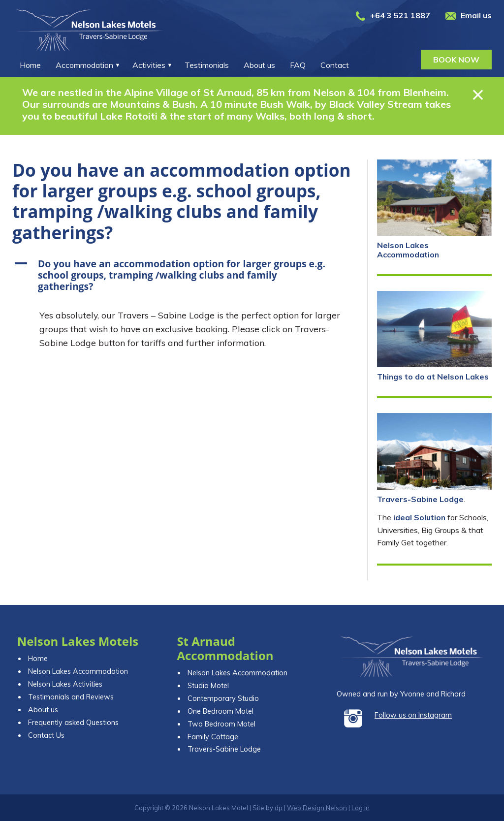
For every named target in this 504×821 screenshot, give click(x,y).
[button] (185, 275)
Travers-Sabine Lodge (420, 499)
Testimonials (207, 65)
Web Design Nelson (317, 808)
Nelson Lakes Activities (65, 684)
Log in (361, 808)
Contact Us (46, 735)
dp (279, 808)
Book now (456, 60)
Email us (476, 15)
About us (259, 65)
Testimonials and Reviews (71, 697)
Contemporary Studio (223, 698)
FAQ (298, 65)
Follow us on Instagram (413, 715)
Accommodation (84, 65)
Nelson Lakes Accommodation (408, 250)
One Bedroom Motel (220, 711)
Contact (335, 65)
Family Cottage (213, 737)
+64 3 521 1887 (400, 15)
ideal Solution (419, 517)
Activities (149, 65)
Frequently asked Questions (73, 723)
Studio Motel (208, 686)
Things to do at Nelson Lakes (433, 377)
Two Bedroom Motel (221, 724)
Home (30, 65)
